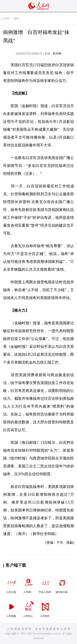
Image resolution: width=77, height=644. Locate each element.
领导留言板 (62, 585)
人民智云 (28, 609)
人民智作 (45, 609)
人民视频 (11, 609)
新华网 (57, 54)
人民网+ (28, 585)
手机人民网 (45, 585)
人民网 (5, 19)
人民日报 (11, 585)
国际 (17, 19)
